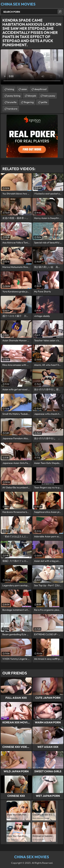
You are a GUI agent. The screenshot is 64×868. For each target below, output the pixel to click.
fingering (29, 102)
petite (44, 102)
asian (24, 89)
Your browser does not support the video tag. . (32, 67)
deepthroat (40, 89)
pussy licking (14, 96)
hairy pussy (49, 96)
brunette (12, 102)
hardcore (12, 109)
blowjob (32, 96)
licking (11, 89)
